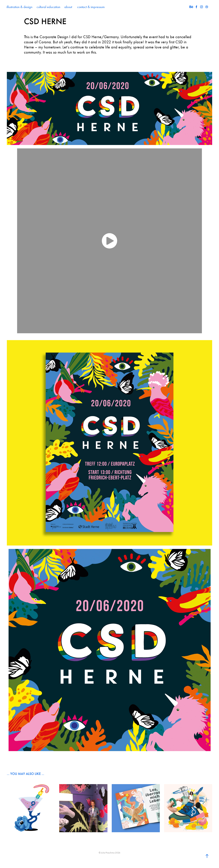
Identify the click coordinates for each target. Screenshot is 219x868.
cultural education (48, 7)
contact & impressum (91, 7)
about (68, 7)
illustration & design (19, 7)
